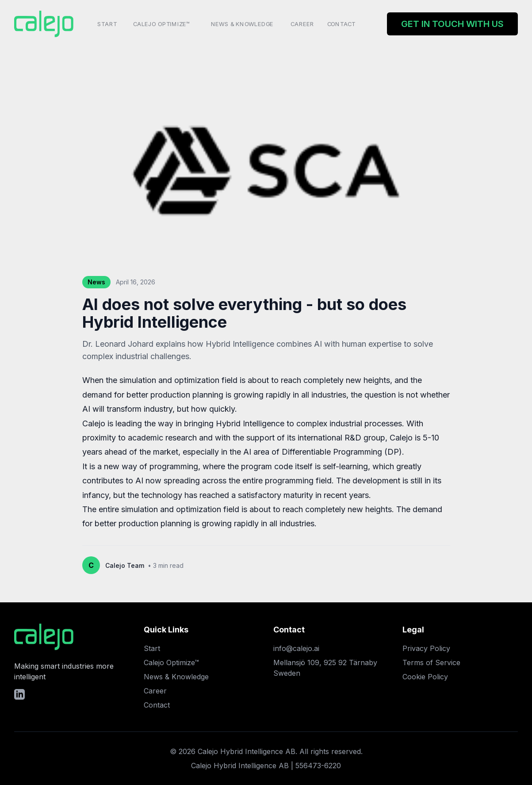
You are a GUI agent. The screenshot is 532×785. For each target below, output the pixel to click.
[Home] (45, 24)
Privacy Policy (426, 648)
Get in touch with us (452, 24)
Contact (341, 23)
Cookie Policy (425, 677)
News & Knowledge (242, 23)
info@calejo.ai (296, 648)
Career (302, 23)
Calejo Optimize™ (161, 23)
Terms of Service (431, 662)
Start (107, 23)
